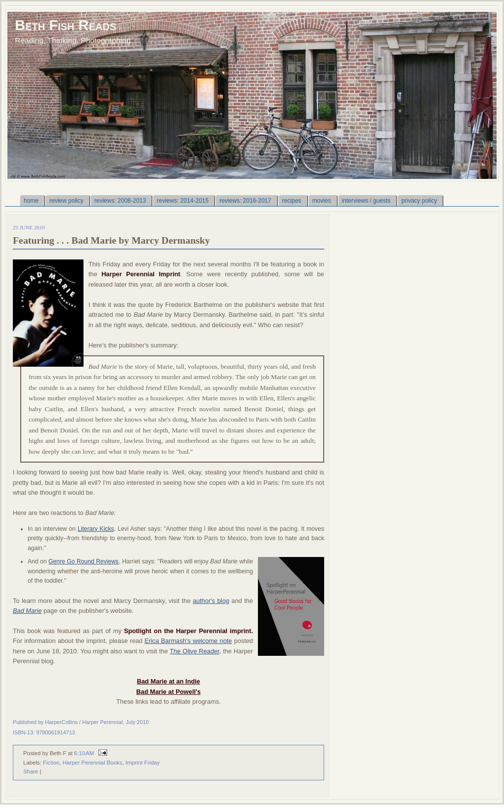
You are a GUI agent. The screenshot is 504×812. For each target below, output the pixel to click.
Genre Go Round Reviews (84, 561)
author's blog (211, 601)
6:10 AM (84, 753)
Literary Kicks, (97, 529)
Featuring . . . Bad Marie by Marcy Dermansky (111, 240)
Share (31, 771)
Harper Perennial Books (93, 763)
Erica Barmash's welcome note (188, 641)
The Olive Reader (195, 651)
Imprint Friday (143, 763)
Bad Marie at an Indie (168, 681)
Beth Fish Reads (65, 25)
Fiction (51, 763)
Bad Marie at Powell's (168, 692)
